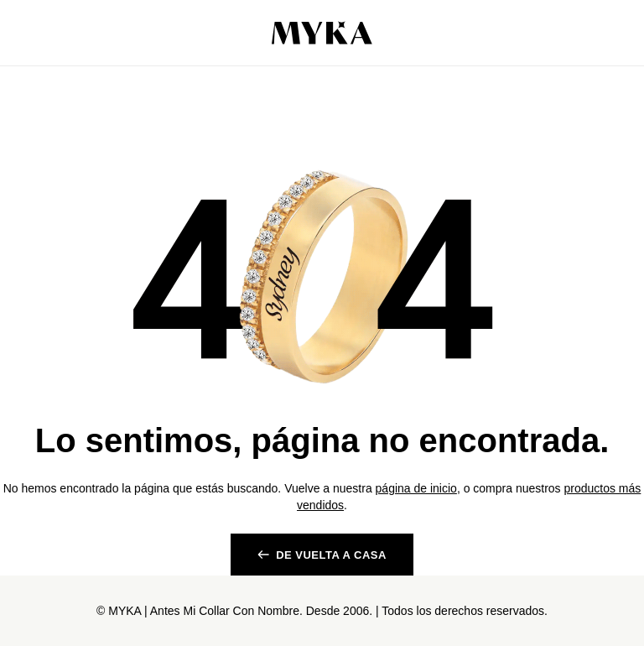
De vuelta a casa (331, 555)
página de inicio (416, 488)
